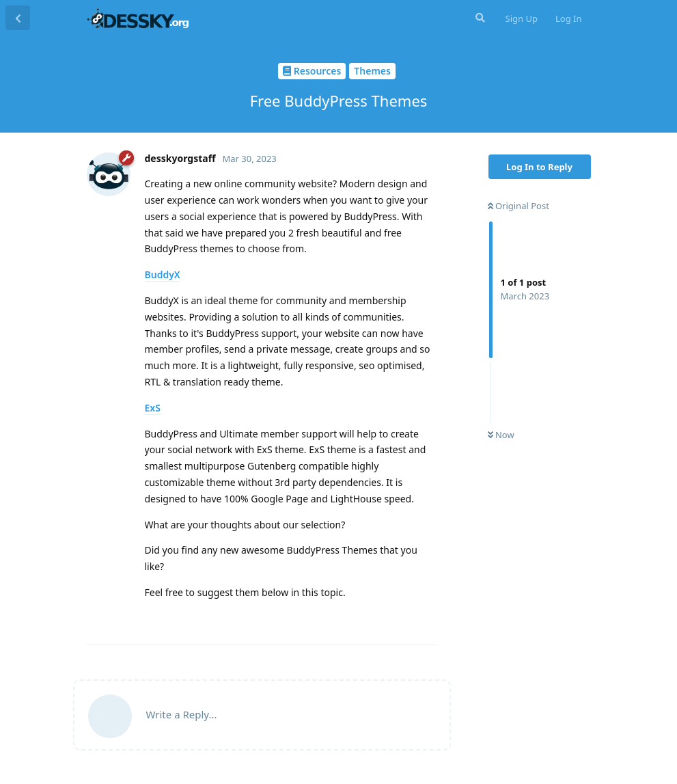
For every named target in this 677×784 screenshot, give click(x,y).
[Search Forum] (479, 18)
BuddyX (163, 274)
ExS (153, 408)
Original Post (519, 206)
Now (501, 435)
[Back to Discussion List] (18, 18)
